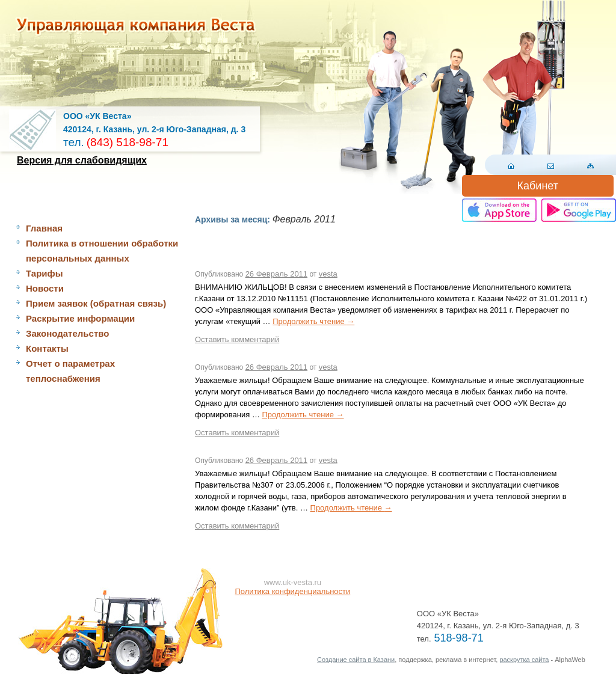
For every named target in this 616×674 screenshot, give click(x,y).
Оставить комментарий (237, 339)
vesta (328, 274)
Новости (45, 288)
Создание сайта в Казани (356, 660)
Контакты (47, 348)
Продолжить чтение (313, 321)
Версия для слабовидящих (82, 160)
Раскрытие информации (80, 318)
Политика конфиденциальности (293, 591)
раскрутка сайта (524, 660)
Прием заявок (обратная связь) (96, 303)
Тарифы (44, 273)
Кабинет (538, 186)
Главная (44, 228)
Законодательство (67, 333)
